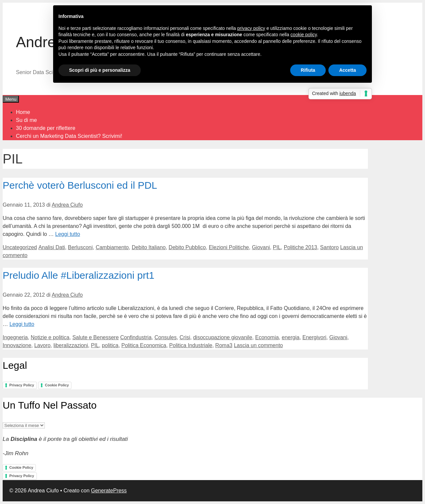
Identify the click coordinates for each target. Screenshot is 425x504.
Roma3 (224, 345)
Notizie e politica (50, 337)
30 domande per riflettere (46, 128)
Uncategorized (20, 247)
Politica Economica (144, 345)
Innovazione (17, 345)
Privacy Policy (22, 385)
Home (23, 112)
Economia (267, 337)
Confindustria (136, 337)
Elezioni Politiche (229, 247)
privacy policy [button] (251, 28)
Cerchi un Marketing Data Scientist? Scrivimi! (69, 136)
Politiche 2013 (301, 247)
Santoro (329, 247)
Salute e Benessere (96, 337)
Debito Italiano (149, 247)
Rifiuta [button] (308, 70)
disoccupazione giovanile (223, 337)
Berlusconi (81, 247)
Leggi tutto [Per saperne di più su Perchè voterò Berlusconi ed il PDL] (68, 234)
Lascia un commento (258, 345)
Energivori (314, 337)
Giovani (261, 247)
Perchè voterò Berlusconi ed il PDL (80, 185)
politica (110, 345)
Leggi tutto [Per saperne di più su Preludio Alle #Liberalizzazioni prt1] (22, 324)
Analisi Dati (52, 247)
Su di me (26, 120)
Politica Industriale (191, 345)
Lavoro (42, 345)
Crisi (185, 337)
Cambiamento (112, 247)
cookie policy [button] (304, 35)
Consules (166, 337)
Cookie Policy (57, 385)
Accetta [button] (347, 70)
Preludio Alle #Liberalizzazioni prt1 (79, 275)
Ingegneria (15, 337)
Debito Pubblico (187, 247)
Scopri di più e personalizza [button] (100, 70)
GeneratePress (109, 491)
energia (291, 337)
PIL (277, 247)
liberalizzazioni (71, 345)
